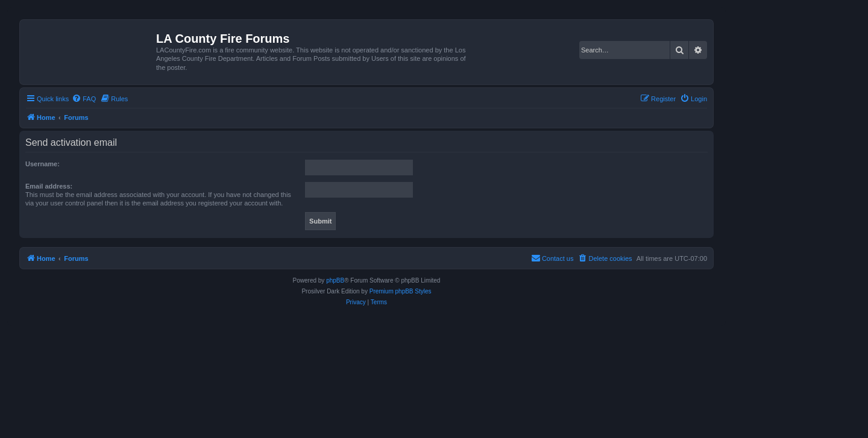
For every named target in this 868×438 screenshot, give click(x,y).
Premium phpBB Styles (401, 291)
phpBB (335, 280)
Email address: (49, 186)
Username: (42, 164)
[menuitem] (84, 99)
